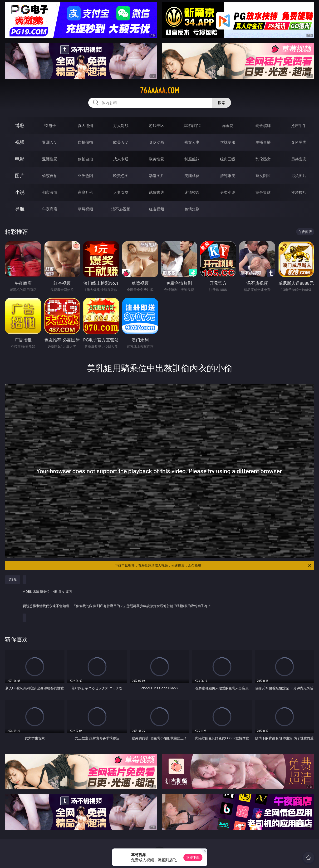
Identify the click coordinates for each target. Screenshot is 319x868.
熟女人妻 (192, 142)
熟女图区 (263, 176)
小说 (20, 192)
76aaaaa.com (160, 91)
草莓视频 (85, 209)
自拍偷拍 (85, 142)
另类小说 (228, 192)
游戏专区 (157, 126)
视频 (20, 142)
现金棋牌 (263, 126)
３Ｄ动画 (157, 142)
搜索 (221, 103)
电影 (20, 159)
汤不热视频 (121, 209)
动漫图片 (157, 176)
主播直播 (263, 142)
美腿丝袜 (192, 176)
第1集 (13, 580)
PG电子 (50, 126)
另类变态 (299, 159)
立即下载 (193, 857)
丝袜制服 (228, 142)
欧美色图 (121, 176)
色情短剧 (192, 209)
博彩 (20, 125)
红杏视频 (157, 209)
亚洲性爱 (50, 159)
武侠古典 (157, 192)
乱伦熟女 (263, 159)
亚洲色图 (85, 176)
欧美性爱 (157, 159)
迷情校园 (192, 192)
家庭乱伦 (85, 192)
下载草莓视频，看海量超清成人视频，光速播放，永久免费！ (213, 565)
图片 (20, 175)
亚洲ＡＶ (50, 142)
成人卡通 (121, 159)
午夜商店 (50, 209)
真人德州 (85, 126)
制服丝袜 (192, 159)
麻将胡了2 (192, 126)
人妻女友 (121, 192)
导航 (20, 209)
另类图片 (299, 176)
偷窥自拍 (50, 176)
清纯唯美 (228, 176)
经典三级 (228, 159)
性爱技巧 (299, 192)
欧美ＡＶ (121, 142)
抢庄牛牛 (299, 126)
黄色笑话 (263, 192)
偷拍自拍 (85, 159)
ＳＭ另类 (299, 142)
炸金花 (228, 126)
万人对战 (121, 126)
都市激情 (50, 192)
